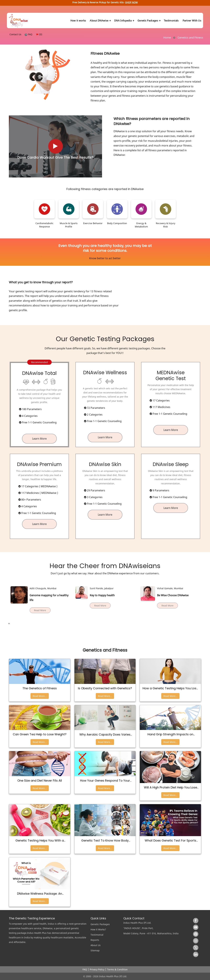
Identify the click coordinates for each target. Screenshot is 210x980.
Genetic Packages (149, 20)
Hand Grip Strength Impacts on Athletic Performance (170, 734)
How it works (78, 20)
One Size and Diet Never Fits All (40, 781)
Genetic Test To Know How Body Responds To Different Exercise (105, 841)
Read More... (40, 696)
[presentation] (9, 623)
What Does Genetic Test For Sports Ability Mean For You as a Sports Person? (170, 841)
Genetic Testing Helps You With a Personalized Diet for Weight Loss (40, 841)
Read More (37, 606)
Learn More (39, 439)
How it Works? (98, 929)
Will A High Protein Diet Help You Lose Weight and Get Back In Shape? (170, 787)
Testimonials (171, 20)
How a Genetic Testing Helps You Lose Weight (170, 688)
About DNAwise (100, 20)
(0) (39, 34)
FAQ (28, 34)
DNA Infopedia (124, 20)
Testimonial (97, 935)
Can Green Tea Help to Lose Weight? (40, 734)
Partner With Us (192, 20)
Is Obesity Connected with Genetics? (105, 688)
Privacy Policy (97, 969)
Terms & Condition (117, 969)
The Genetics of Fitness (40, 688)
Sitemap (95, 950)
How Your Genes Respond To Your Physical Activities (105, 781)
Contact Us (15, 34)
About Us (96, 945)
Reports (95, 940)
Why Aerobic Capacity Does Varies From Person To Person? (105, 735)
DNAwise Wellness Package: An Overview (40, 894)
